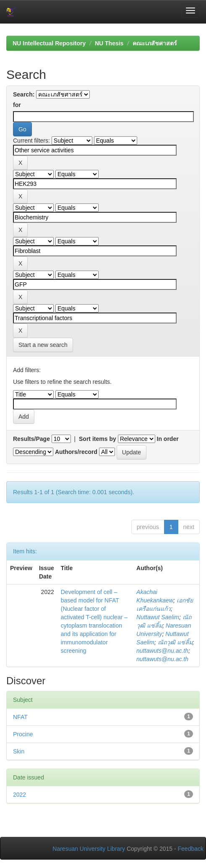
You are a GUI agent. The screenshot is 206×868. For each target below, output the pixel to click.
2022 (20, 795)
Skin (19, 751)
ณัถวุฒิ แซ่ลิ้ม (175, 642)
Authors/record (76, 452)
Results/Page (31, 439)
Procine (23, 734)
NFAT (20, 717)
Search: (24, 94)
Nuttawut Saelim (158, 617)
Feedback (191, 849)
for (17, 105)
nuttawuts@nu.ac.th (162, 651)
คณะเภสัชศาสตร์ (155, 43)
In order (168, 439)
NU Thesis (109, 43)
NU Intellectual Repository (49, 43)
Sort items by (98, 439)
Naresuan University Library (89, 849)
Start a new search (43, 345)
